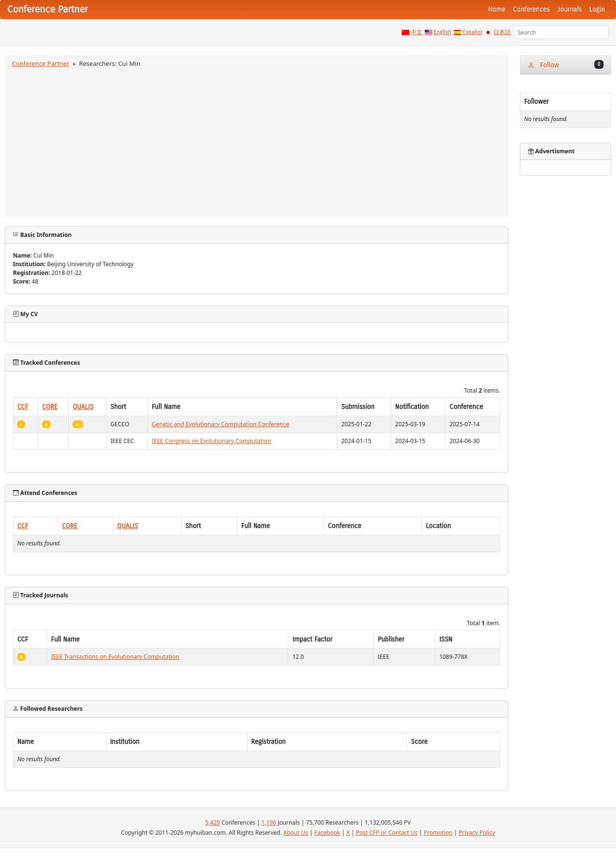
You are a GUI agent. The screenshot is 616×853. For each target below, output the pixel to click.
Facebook (327, 833)
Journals (569, 9)
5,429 (213, 822)
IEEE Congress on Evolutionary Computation (211, 441)
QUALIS (83, 407)
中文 (417, 32)
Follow (566, 65)
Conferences (531, 9)
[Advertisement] (257, 141)
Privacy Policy (477, 833)
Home (497, 9)
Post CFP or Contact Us (387, 833)
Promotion (438, 833)
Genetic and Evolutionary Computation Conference (221, 424)
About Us (296, 833)
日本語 (502, 32)
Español (472, 32)
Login (597, 9)
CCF (23, 407)
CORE (50, 407)
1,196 (269, 822)
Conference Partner (41, 63)
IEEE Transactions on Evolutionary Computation (115, 657)
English (443, 32)
